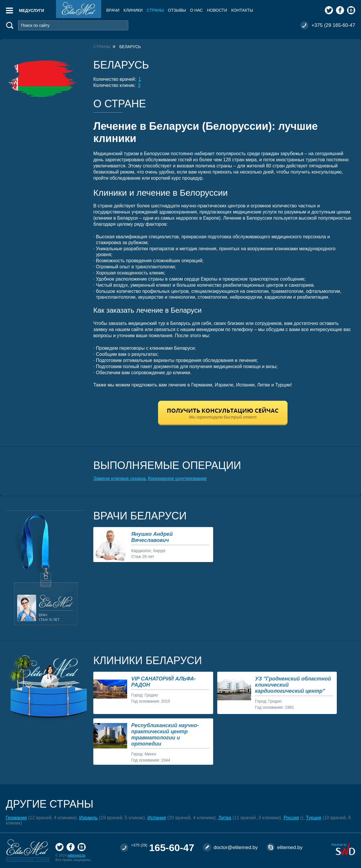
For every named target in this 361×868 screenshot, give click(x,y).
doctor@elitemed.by (236, 847)
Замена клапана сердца (119, 478)
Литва (225, 818)
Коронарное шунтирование (177, 478)
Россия (291, 818)
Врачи (113, 10)
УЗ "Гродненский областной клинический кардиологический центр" (293, 685)
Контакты (242, 10)
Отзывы (177, 10)
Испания (157, 818)
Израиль (89, 818)
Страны (155, 10)
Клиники (133, 10)
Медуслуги (31, 10)
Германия (16, 818)
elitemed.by (77, 855)
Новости (217, 10)
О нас (197, 10)
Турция (313, 818)
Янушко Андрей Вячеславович (152, 537)
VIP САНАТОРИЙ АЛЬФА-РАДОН (163, 682)
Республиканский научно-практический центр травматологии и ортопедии (165, 735)
